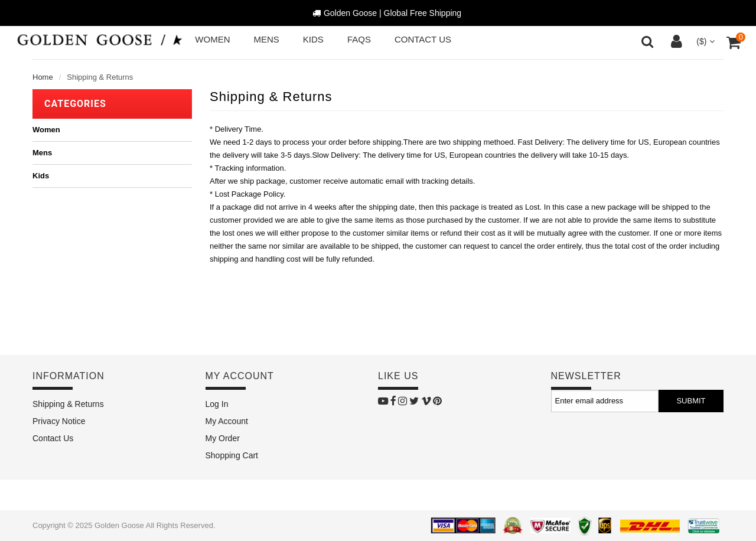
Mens (42, 153)
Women (46, 130)
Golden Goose (119, 525)
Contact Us (53, 438)
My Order (223, 438)
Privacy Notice (59, 421)
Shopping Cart (232, 455)
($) (704, 41)
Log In (217, 404)
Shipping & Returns (68, 404)
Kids (41, 176)
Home (43, 77)
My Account (227, 421)
